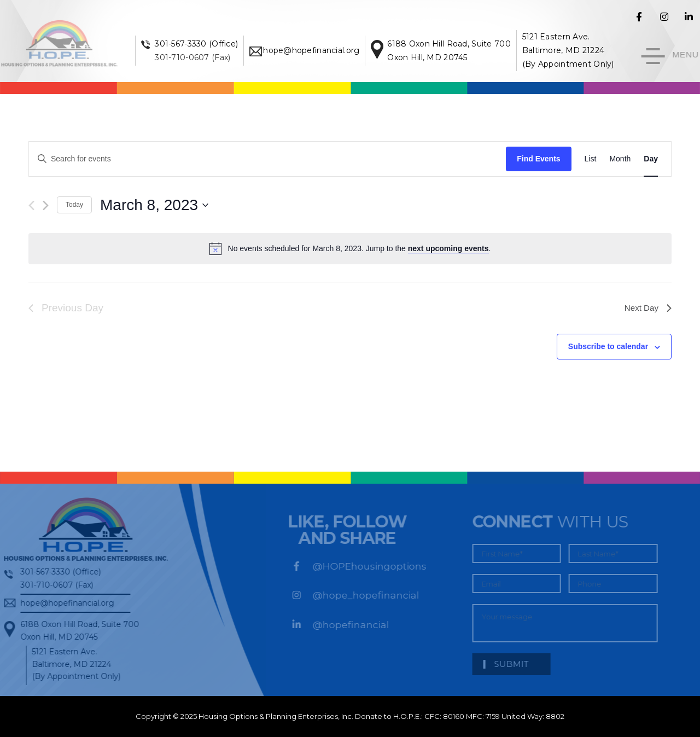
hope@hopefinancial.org (321, 50)
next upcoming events (448, 248)
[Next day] (46, 205)
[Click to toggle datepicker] (154, 205)
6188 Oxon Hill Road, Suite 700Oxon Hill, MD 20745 (76, 630)
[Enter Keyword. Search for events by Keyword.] (267, 159)
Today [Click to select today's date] (74, 205)
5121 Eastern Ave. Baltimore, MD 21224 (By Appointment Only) (577, 50)
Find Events (538, 159)
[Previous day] (31, 205)
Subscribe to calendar (608, 346)
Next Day (647, 308)
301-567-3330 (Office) (206, 44)
